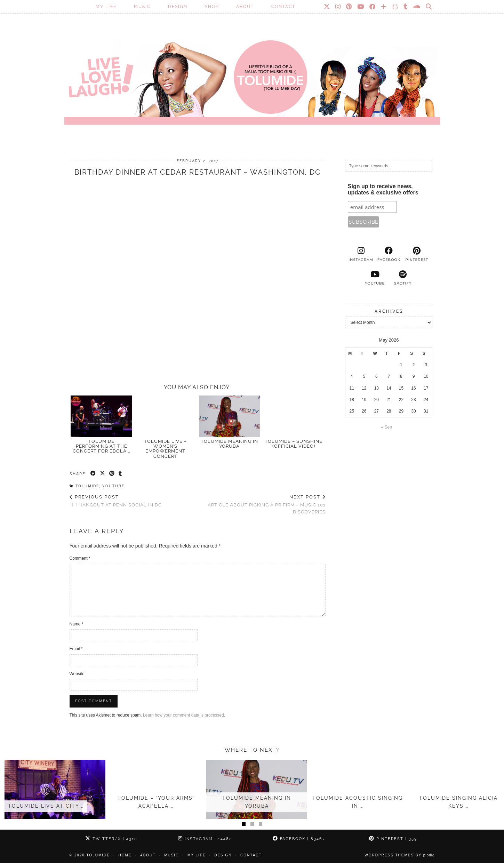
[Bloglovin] (384, 7)
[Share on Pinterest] (112, 474)
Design (178, 7)
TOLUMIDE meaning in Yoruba (229, 444)
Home (125, 855)
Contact (283, 7)
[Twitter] (327, 7)
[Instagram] (338, 7)
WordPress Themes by (399, 855)
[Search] (429, 7)
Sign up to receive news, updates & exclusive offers (383, 189)
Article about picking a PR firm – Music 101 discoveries (262, 504)
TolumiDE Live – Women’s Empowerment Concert (165, 449)
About (245, 7)
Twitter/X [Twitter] (111, 839)
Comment (80, 558)
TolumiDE (87, 486)
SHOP (212, 7)
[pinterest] (417, 254)
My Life (106, 7)
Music (142, 7)
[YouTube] (361, 7)
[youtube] (375, 278)
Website (77, 674)
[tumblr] (406, 7)
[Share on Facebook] (93, 474)
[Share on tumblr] (121, 474)
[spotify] (403, 278)
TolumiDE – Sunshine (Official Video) (294, 444)
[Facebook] (373, 7)
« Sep (387, 427)
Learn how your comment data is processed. (184, 715)
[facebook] (389, 254)
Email (76, 649)
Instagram (205, 839)
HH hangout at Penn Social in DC (116, 501)
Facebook (299, 839)
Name (77, 624)
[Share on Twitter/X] (103, 474)
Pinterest (393, 839)
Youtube (113, 486)
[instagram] (361, 254)
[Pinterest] (349, 7)
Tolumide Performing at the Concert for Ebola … (102, 446)
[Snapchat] (395, 7)
